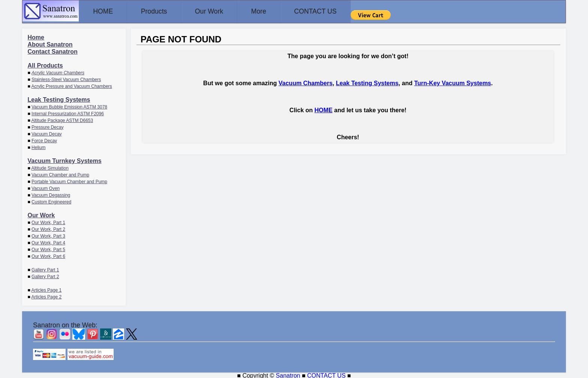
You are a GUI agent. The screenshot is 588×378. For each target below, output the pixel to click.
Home (36, 37)
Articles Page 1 (46, 289)
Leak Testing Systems (59, 99)
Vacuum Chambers (306, 82)
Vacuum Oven (46, 188)
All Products (45, 65)
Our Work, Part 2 (48, 229)
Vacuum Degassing (51, 194)
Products (162, 11)
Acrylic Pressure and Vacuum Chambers (71, 86)
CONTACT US (340, 11)
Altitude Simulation (50, 167)
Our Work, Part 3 (48, 235)
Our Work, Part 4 (48, 242)
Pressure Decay (47, 127)
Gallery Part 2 (45, 276)
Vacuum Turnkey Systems (65, 160)
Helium (38, 147)
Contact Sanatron (53, 51)
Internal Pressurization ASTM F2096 (68, 113)
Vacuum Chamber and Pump (60, 174)
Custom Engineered (51, 201)
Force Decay (44, 140)
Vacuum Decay (46, 133)
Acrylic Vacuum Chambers (58, 72)
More (278, 11)
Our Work (223, 11)
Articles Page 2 (46, 296)
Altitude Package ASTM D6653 (62, 120)
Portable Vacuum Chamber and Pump (69, 181)
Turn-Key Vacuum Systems (452, 82)
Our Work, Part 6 (48, 256)
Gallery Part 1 (45, 269)
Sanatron (288, 374)
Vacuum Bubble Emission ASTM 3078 (69, 106)
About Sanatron (50, 44)
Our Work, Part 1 (48, 222)
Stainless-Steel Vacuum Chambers (66, 79)
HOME (106, 11)
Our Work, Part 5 (48, 249)
